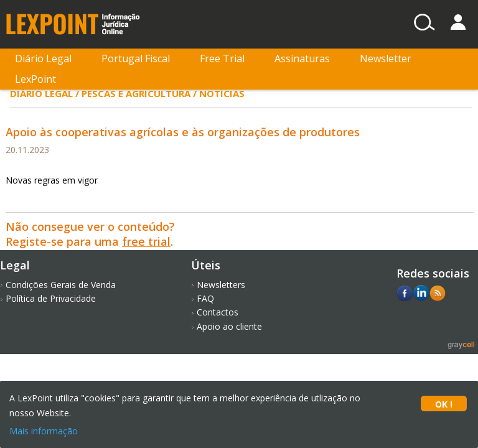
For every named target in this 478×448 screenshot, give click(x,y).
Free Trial (222, 58)
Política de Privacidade (51, 298)
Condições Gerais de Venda (61, 285)
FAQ (205, 298)
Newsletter (386, 58)
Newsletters (221, 285)
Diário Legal (43, 58)
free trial (146, 241)
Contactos (218, 312)
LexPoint (35, 79)
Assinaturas (302, 58)
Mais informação (44, 431)
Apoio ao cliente (229, 326)
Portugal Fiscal (136, 58)
